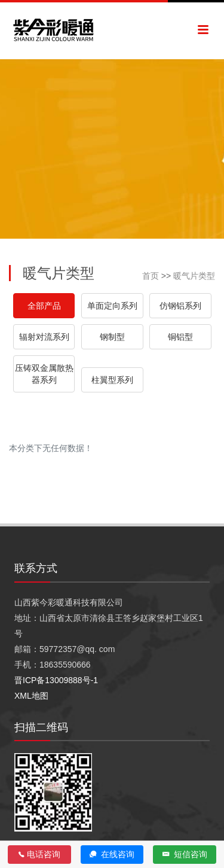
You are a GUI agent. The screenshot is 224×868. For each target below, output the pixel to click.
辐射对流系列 (44, 337)
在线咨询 (112, 854)
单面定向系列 (112, 306)
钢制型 (112, 337)
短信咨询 (185, 854)
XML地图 (31, 696)
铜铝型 (180, 337)
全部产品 (44, 306)
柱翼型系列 (112, 380)
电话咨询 (39, 854)
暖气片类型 (194, 276)
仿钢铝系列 (180, 306)
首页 (151, 276)
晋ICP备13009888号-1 (56, 680)
